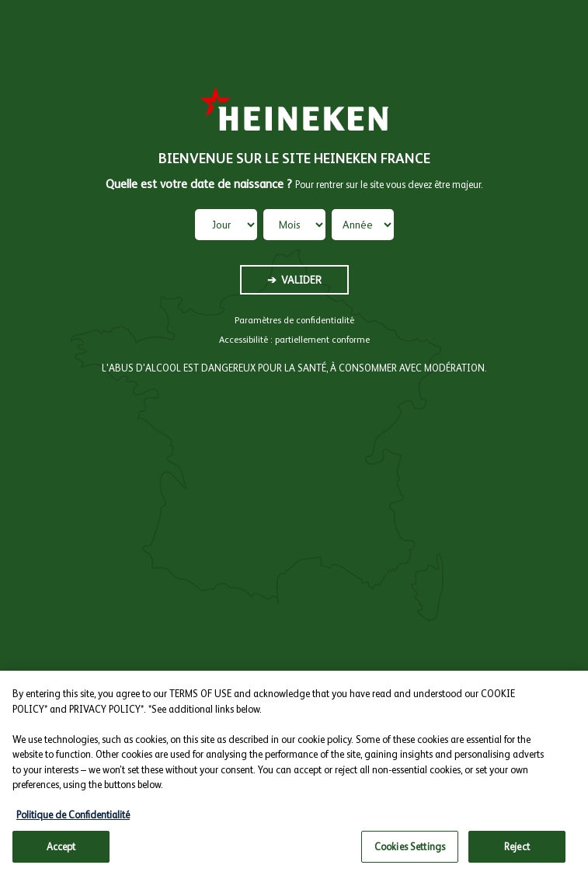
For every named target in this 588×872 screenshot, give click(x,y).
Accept (61, 852)
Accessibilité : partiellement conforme (294, 340)
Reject (517, 852)
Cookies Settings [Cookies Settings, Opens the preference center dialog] (410, 852)
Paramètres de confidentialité (294, 320)
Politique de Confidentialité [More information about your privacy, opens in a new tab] (73, 820)
